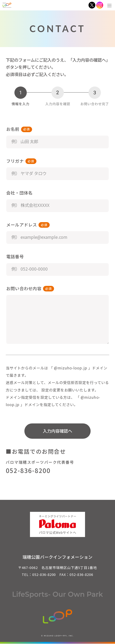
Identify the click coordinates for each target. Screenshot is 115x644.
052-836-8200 (28, 470)
